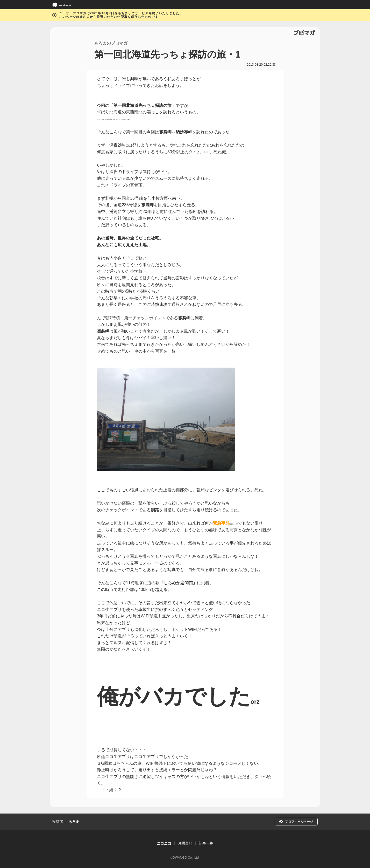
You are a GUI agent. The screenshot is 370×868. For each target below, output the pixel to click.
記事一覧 (206, 843)
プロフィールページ (299, 822)
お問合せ (185, 843)
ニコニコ (65, 5)
